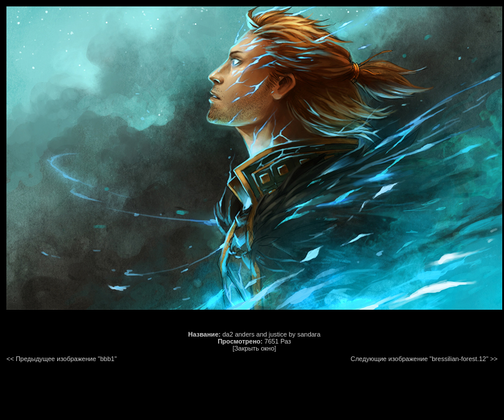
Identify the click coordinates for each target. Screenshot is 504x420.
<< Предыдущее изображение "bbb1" (62, 359)
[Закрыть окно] (255, 348)
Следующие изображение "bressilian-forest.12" (419, 359)
